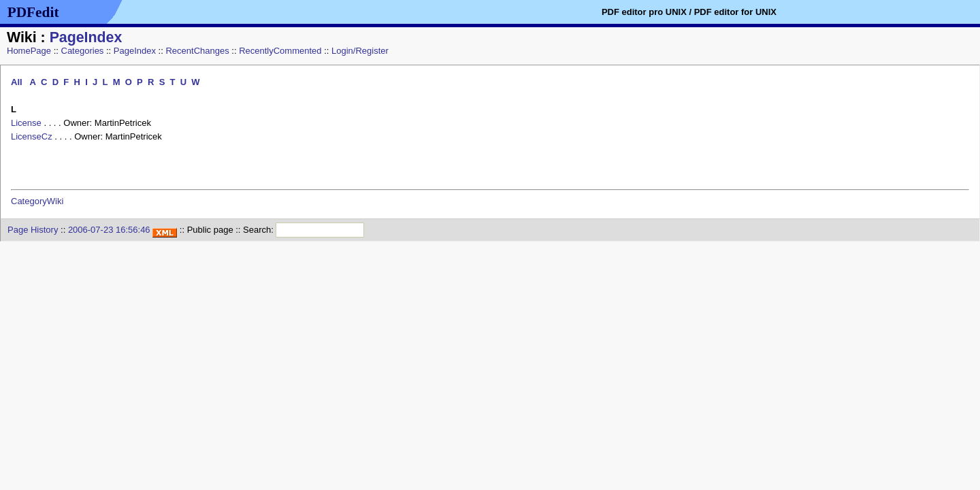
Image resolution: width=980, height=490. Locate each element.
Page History (33, 230)
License (26, 123)
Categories (83, 51)
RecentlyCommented (280, 51)
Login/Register (360, 51)
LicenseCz (32, 136)
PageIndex (86, 37)
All (18, 82)
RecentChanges (197, 51)
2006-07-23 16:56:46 (109, 230)
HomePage (29, 51)
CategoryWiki (37, 201)
